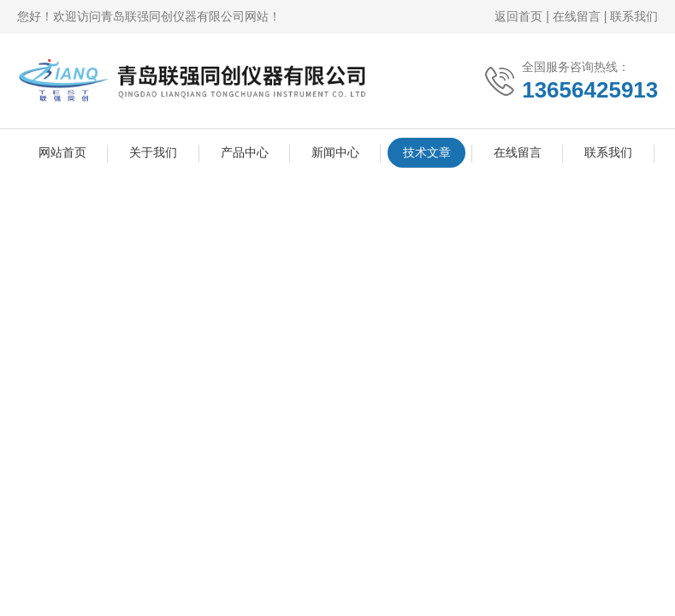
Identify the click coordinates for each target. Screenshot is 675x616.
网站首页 (62, 152)
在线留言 (577, 16)
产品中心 (245, 152)
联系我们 (634, 16)
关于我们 (153, 152)
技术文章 (427, 152)
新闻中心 (335, 152)
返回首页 (518, 16)
